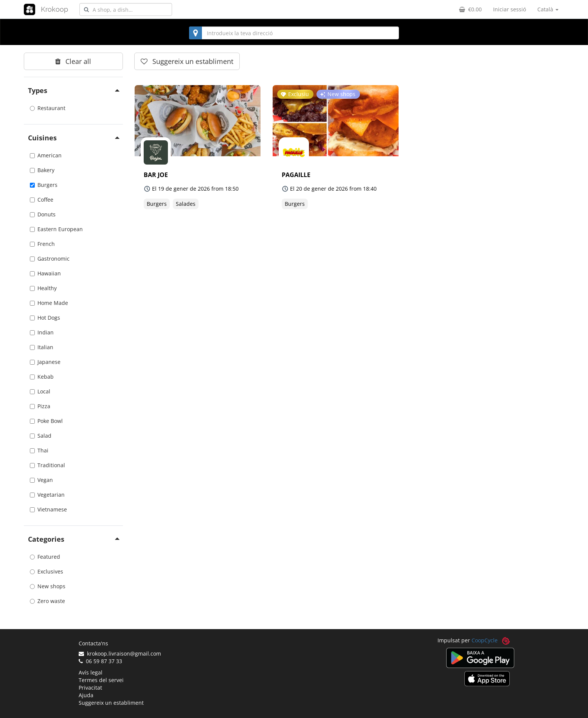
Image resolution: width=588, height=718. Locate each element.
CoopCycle (485, 640)
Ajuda (86, 695)
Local (40, 391)
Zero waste (47, 601)
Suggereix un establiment (111, 703)
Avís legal (91, 672)
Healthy (43, 288)
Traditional (47, 465)
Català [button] (548, 9)
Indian (42, 332)
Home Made (49, 303)
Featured (45, 557)
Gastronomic (50, 259)
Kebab (42, 377)
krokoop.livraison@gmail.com (120, 654)
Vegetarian (47, 495)
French (42, 244)
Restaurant (48, 108)
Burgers (44, 185)
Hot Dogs (45, 318)
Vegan (41, 480)
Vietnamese (48, 509)
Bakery (42, 170)
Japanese (45, 362)
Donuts (43, 214)
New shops (48, 586)
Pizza (40, 406)
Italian (42, 347)
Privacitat (90, 688)
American (46, 155)
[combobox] (126, 9)
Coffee (42, 200)
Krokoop (54, 9)
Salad (41, 436)
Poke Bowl (46, 421)
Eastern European (56, 229)
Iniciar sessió (510, 9)
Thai (39, 450)
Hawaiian (45, 273)
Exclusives (47, 571)
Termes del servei (101, 680)
